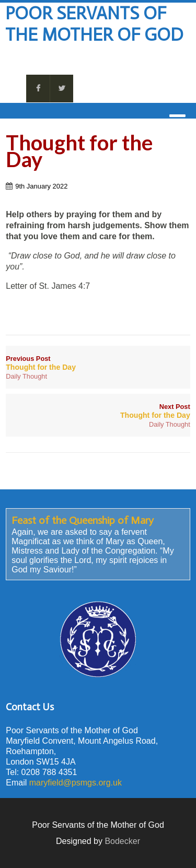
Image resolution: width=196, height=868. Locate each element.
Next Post (98, 411)
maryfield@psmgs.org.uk (76, 783)
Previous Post (98, 363)
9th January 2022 (41, 186)
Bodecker (122, 841)
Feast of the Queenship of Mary (83, 520)
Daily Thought (26, 376)
